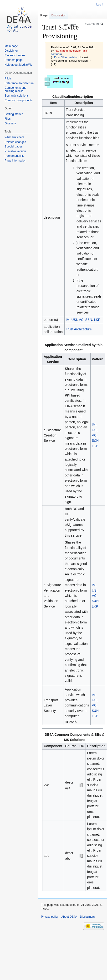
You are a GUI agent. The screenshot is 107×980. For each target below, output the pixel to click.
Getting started (14, 114)
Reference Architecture (19, 83)
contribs (56, 54)
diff (54, 57)
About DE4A (69, 917)
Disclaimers (87, 917)
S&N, (96, 441)
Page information (15, 161)
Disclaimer (11, 51)
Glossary (10, 123)
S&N (89, 320)
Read (58, 25)
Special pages (13, 147)
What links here (14, 137)
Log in (100, 5)
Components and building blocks (15, 89)
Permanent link (14, 156)
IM (68, 320)
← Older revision (68, 57)
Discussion (59, 15)
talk (85, 51)
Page (44, 15)
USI (74, 320)
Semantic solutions (17, 96)
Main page (11, 46)
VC (81, 320)
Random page (13, 60)
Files (8, 119)
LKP (97, 320)
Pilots (8, 78)
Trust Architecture (79, 329)
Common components (18, 100)
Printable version (15, 151)
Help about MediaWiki (18, 65)
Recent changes (15, 55)
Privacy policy (50, 917)
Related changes (15, 142)
